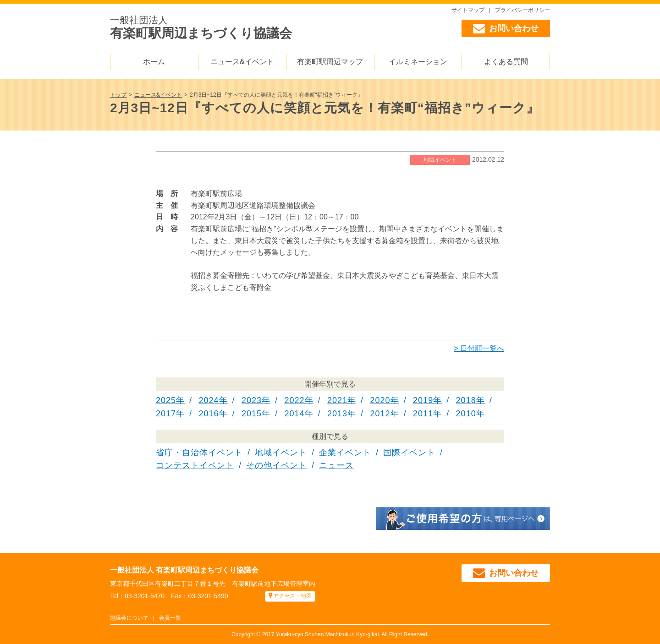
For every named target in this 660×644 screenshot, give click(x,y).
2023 (252, 400)
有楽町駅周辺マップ (330, 62)
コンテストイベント (195, 465)
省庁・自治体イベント (199, 453)
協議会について (129, 618)
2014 (295, 414)
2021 (337, 400)
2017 (166, 414)
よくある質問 (506, 62)
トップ (118, 95)
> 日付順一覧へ (479, 348)
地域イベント (440, 160)
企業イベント (345, 453)
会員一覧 (170, 618)
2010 (466, 414)
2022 (295, 400)
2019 (423, 400)
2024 (209, 400)
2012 (380, 414)
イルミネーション (418, 62)
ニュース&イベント (242, 62)
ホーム (154, 62)
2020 (380, 400)
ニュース (336, 465)
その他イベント (277, 465)
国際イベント (409, 453)
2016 (209, 414)
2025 (166, 400)
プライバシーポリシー (522, 10)
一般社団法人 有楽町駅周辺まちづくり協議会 (184, 570)
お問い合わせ (506, 28)
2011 (423, 414)
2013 (337, 414)
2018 (466, 400)
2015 (252, 414)
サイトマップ (468, 10)
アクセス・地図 (292, 596)
